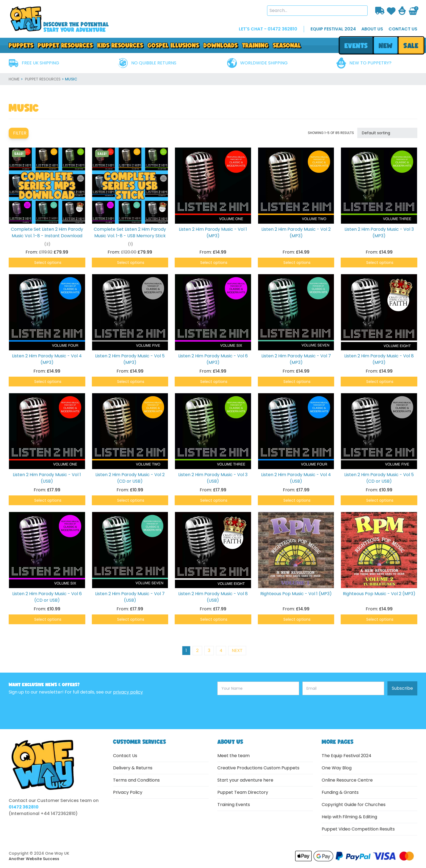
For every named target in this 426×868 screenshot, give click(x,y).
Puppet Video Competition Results (358, 829)
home (14, 79)
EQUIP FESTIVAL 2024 (333, 29)
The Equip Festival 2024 (347, 756)
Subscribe (402, 688)
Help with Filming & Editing (349, 817)
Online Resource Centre (347, 780)
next (237, 650)
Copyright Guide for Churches (354, 805)
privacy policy (128, 692)
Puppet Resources (43, 79)
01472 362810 (24, 807)
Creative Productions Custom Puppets (258, 768)
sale (411, 46)
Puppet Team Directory (243, 792)
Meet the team (234, 756)
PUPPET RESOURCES (65, 45)
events (356, 46)
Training (255, 45)
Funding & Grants (340, 792)
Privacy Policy (128, 792)
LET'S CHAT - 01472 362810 (268, 29)
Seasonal (287, 45)
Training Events (234, 805)
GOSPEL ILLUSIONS (173, 45)
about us (372, 29)
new (386, 46)
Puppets (21, 45)
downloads (221, 45)
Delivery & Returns (133, 768)
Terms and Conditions (136, 780)
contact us (403, 29)
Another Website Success (34, 859)
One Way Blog (337, 768)
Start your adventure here (245, 780)
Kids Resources (120, 45)
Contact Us (125, 756)
